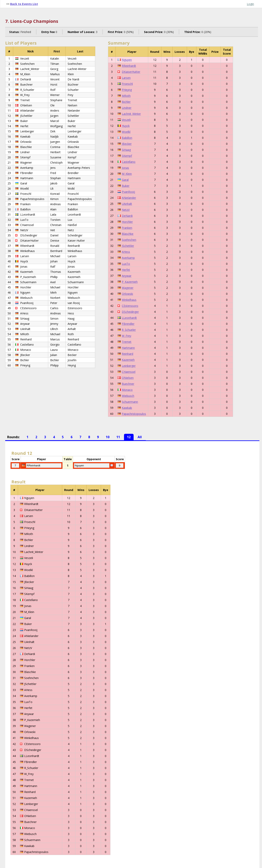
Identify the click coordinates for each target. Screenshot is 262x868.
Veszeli (126, 120)
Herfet (126, 270)
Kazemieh (128, 360)
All (140, 437)
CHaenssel (129, 372)
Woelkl (126, 132)
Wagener (128, 288)
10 (108, 437)
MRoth (126, 96)
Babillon (127, 138)
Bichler (126, 102)
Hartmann (128, 348)
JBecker (127, 144)
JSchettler (128, 246)
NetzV (126, 210)
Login (250, 4)
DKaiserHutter (131, 72)
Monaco (127, 390)
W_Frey (126, 336)
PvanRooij (128, 192)
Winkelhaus (129, 300)
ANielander (129, 198)
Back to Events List (24, 4)
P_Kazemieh (130, 282)
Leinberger (129, 366)
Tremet (127, 342)
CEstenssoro (130, 306)
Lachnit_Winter (131, 114)
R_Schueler (129, 330)
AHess (126, 252)
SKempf (127, 156)
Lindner (127, 108)
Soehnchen (129, 240)
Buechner (128, 384)
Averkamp (128, 258)
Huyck (126, 126)
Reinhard (127, 354)
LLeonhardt (129, 318)
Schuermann (130, 402)
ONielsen (128, 378)
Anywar (127, 276)
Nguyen (127, 60)
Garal (125, 180)
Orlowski (127, 294)
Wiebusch (128, 396)
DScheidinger (130, 312)
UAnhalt (127, 204)
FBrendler (128, 324)
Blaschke (128, 234)
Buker (126, 186)
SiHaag (126, 150)
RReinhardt (129, 66)
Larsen (126, 78)
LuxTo (126, 264)
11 (118, 437)
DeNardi (127, 216)
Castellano (129, 162)
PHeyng (127, 90)
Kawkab (127, 408)
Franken (127, 228)
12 (129, 437)
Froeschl (127, 84)
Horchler (127, 222)
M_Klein (127, 174)
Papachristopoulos (134, 414)
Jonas (125, 168)
